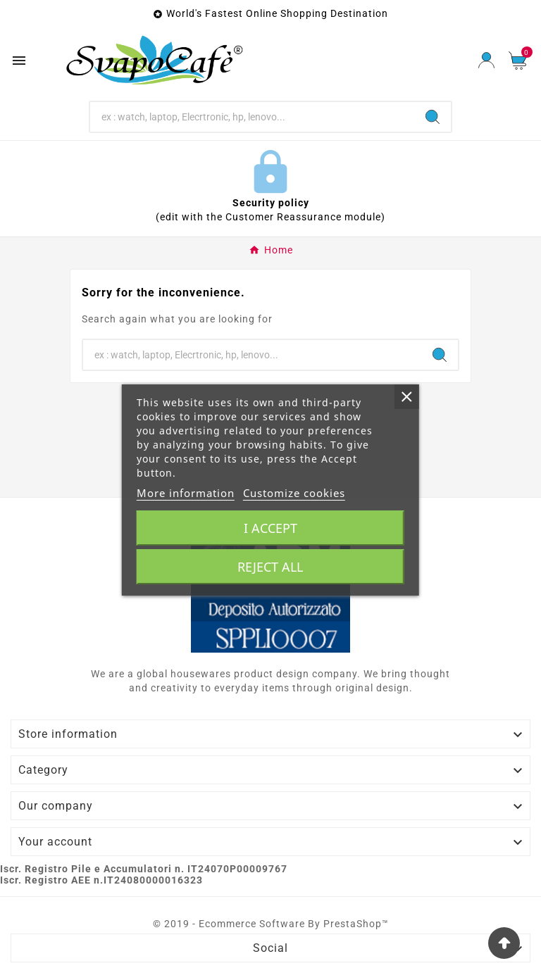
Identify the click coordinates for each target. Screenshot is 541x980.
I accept (270, 528)
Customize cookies (294, 493)
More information (186, 493)
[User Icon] (486, 60)
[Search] (253, 117)
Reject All (270, 567)
